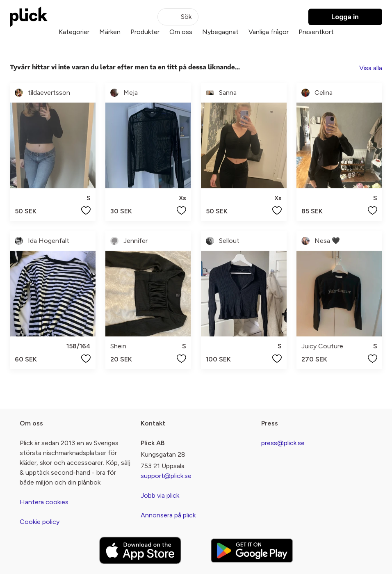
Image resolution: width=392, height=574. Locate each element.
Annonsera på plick (168, 515)
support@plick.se (166, 476)
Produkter (145, 32)
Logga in (345, 17)
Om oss (181, 32)
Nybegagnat (220, 32)
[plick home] (29, 17)
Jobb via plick (160, 495)
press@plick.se (283, 443)
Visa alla (371, 68)
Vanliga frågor (269, 32)
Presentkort (316, 32)
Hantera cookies (44, 502)
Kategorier (74, 32)
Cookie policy (40, 522)
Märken (110, 32)
